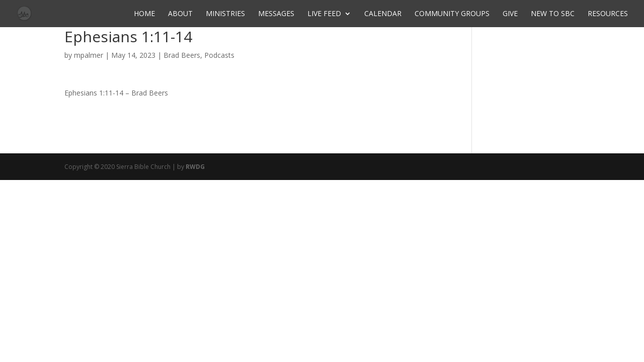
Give (510, 14)
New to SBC (553, 14)
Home (144, 14)
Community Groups (452, 14)
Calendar (383, 14)
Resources (608, 14)
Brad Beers (182, 55)
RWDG (195, 167)
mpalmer (89, 55)
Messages (276, 14)
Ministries (225, 14)
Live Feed (324, 14)
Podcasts (219, 55)
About (180, 14)
